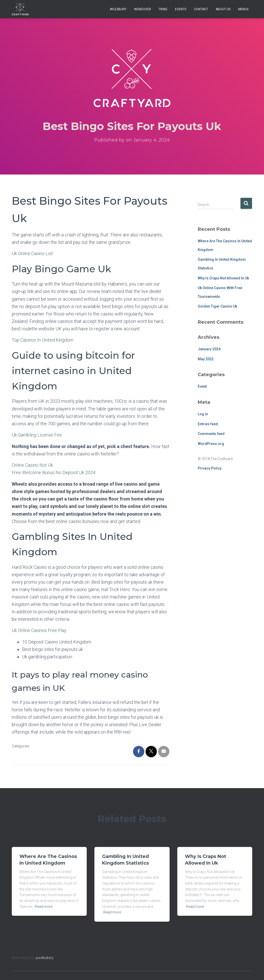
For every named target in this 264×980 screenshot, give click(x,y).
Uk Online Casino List (32, 253)
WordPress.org (211, 444)
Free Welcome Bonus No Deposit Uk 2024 (54, 472)
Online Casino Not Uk (32, 465)
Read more (44, 906)
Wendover (142, 9)
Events (181, 9)
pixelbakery (45, 957)
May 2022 (206, 359)
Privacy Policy (210, 468)
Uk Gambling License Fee (37, 435)
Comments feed (211, 434)
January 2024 (209, 349)
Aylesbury (118, 9)
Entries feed (208, 424)
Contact (201, 9)
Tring (163, 9)
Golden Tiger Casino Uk (217, 306)
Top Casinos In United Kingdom (43, 340)
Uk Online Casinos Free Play (39, 630)
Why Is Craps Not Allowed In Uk (223, 278)
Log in (203, 414)
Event (202, 386)
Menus (243, 9)
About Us (223, 9)
